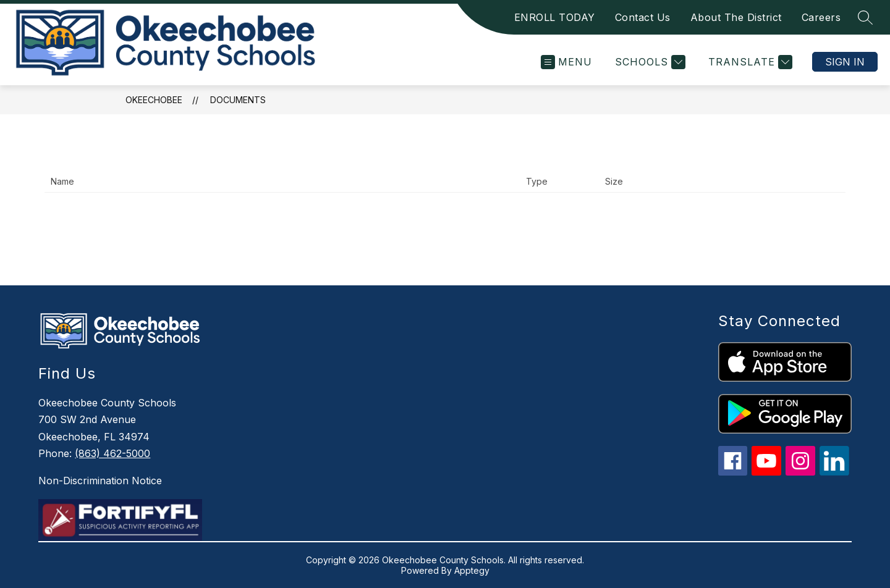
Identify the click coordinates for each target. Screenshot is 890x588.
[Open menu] (566, 62)
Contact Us (643, 17)
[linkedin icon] (834, 472)
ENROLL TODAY (555, 17)
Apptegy (472, 570)
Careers (821, 17)
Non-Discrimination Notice (100, 481)
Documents (238, 100)
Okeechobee (154, 100)
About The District (736, 17)
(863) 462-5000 (112, 453)
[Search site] (865, 17)
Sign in (845, 62)
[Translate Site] (749, 62)
